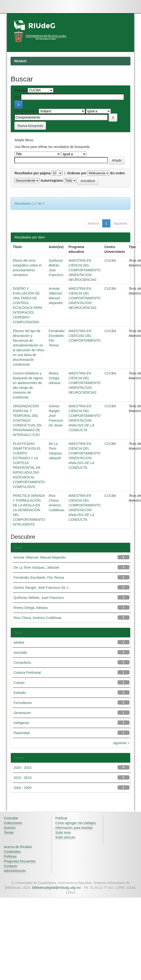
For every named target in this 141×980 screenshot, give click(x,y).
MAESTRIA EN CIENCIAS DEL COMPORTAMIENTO (85, 336)
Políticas (10, 856)
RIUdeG (20, 61)
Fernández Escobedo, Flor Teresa (39, 578)
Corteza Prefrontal (27, 673)
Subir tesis (63, 833)
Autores (10, 828)
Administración (15, 871)
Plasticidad (22, 733)
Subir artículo (65, 837)
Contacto (11, 866)
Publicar (61, 818)
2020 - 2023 (22, 768)
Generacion (22, 713)
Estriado (20, 693)
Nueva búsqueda (30, 126)
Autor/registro (52, 181)
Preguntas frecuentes (20, 861)
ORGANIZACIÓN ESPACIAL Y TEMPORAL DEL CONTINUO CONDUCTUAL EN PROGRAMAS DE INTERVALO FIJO (27, 420)
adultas (19, 642)
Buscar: (21, 90)
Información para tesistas (74, 828)
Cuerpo (19, 683)
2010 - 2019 (22, 778)
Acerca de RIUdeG (18, 847)
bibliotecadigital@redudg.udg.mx (56, 888)
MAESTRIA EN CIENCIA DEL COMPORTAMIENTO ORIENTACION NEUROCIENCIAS (85, 270)
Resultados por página (32, 173)
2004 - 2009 (22, 788)
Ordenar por (77, 173)
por (17, 97)
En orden (118, 173)
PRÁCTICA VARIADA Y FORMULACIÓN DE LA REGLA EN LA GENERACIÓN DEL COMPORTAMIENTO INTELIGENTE (29, 510)
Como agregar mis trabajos (76, 823)
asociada (20, 652)
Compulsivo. (23, 663)
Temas (9, 833)
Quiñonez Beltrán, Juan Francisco (39, 598)
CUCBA (110, 261)
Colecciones (13, 823)
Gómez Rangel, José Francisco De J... (42, 588)
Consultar (11, 818)
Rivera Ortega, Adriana (54, 378)
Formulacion (23, 703)
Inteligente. (22, 723)
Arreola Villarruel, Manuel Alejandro (40, 557)
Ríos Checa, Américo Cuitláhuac (38, 618)
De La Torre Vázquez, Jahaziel (36, 567)
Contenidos (12, 852)
